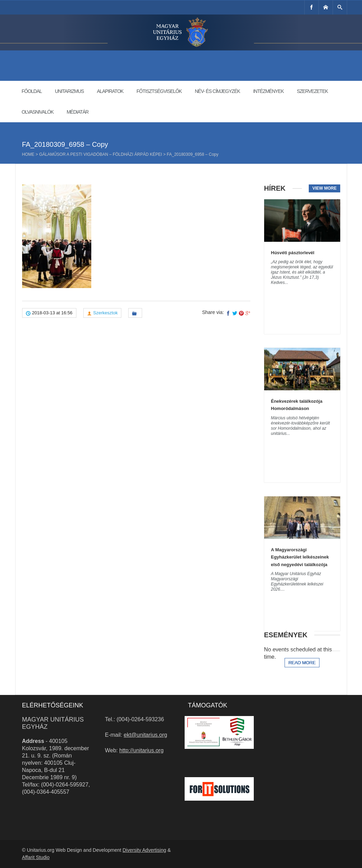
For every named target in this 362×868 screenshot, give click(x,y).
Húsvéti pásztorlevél (293, 253)
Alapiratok (110, 91)
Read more (302, 663)
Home (28, 154)
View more (324, 188)
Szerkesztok (106, 313)
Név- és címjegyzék (217, 91)
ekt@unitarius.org (146, 735)
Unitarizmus (69, 91)
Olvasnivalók (38, 112)
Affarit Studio (36, 857)
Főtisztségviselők (159, 91)
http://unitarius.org (141, 750)
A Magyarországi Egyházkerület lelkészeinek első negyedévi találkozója (300, 557)
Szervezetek (312, 91)
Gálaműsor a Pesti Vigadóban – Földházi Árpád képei (100, 154)
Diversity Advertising (144, 850)
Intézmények (268, 91)
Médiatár (78, 112)
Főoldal (32, 91)
